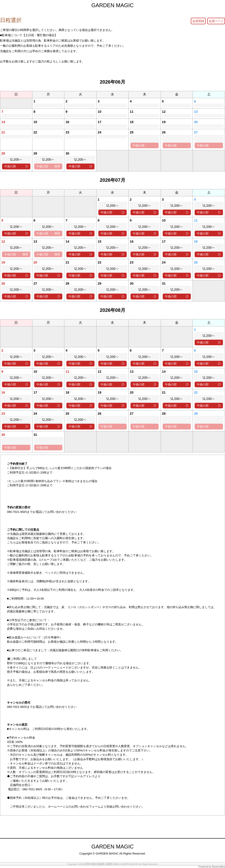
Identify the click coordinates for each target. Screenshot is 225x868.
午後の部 (145, 145)
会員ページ (216, 21)
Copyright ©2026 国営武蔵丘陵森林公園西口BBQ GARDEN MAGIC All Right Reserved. (112, 864)
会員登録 (198, 21)
